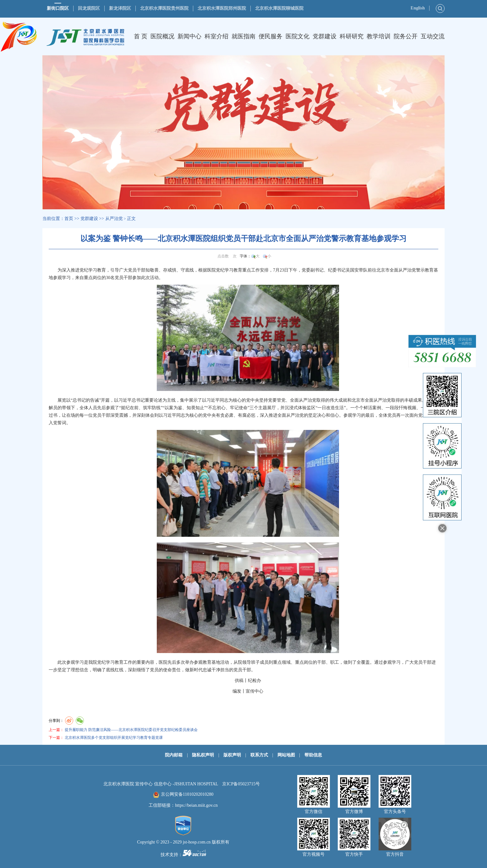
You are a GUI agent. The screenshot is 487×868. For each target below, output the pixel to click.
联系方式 (259, 755)
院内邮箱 (174, 755)
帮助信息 (313, 755)
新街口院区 (58, 8)
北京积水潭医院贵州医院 (164, 8)
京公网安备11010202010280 (187, 794)
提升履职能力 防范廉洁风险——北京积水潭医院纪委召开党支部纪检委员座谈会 (131, 730)
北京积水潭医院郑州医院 (222, 8)
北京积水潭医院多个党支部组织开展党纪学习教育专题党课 (114, 738)
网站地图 (286, 755)
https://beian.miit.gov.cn (196, 805)
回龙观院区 (89, 8)
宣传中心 (254, 691)
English (418, 8)
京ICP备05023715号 (241, 784)
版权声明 (232, 755)
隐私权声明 (203, 755)
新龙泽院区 (120, 8)
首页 (69, 219)
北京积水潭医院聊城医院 (279, 8)
